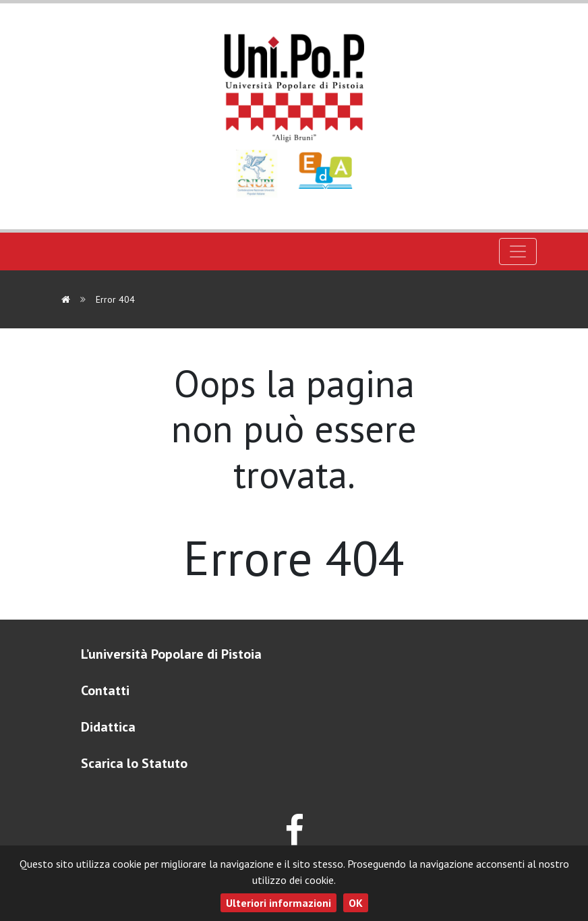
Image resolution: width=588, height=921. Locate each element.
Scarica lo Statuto (134, 763)
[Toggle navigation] (518, 251)
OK (356, 903)
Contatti (105, 690)
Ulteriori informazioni (278, 903)
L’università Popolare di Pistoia (171, 654)
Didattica (108, 727)
